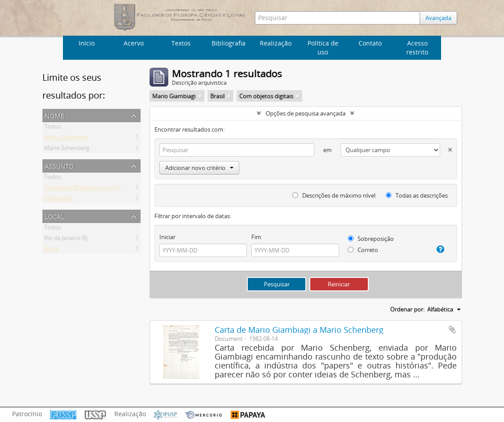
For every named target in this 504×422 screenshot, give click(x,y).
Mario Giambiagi (66, 139)
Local (55, 216)
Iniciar (167, 237)
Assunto (60, 165)
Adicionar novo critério (199, 168)
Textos (181, 43)
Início (87, 43)
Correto (363, 250)
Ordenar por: (407, 309)
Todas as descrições (417, 195)
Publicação (58, 200)
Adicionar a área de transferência (452, 330)
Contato (370, 43)
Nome (55, 115)
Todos (52, 128)
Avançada (438, 18)
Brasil (51, 250)
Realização (276, 43)
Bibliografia (229, 43)
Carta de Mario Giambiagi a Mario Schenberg (299, 330)
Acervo (134, 43)
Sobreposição (371, 239)
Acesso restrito (417, 48)
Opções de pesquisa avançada (306, 113)
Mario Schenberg (67, 149)
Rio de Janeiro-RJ (66, 240)
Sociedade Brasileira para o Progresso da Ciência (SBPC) (117, 189)
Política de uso (323, 48)
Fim (256, 237)
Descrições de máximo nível (334, 195)
